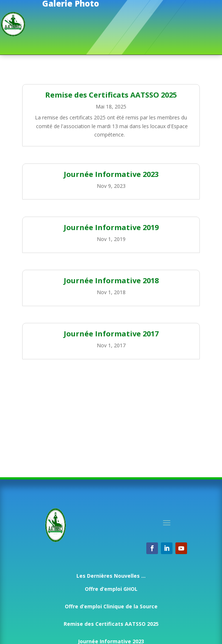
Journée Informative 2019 (111, 227)
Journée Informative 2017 (111, 334)
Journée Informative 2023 (111, 174)
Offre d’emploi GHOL (111, 589)
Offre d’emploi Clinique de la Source (111, 606)
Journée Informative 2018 (111, 280)
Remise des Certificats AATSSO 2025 (111, 95)
